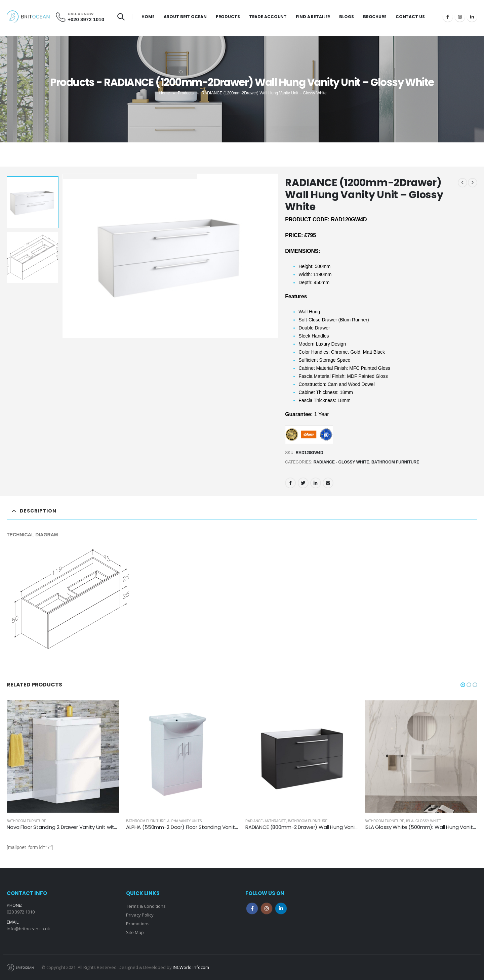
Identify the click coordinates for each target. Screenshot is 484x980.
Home (148, 17)
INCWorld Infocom (191, 967)
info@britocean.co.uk (28, 929)
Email (328, 483)
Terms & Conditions (146, 906)
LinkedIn (316, 483)
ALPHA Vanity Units (185, 821)
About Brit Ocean (185, 17)
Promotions (138, 924)
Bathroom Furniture (395, 462)
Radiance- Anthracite (266, 821)
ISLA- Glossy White (424, 821)
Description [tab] (38, 511)
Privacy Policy (140, 915)
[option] (33, 202)
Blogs (346, 17)
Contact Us (410, 17)
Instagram (267, 908)
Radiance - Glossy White (341, 462)
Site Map (135, 932)
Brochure (375, 17)
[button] (463, 685)
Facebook (290, 483)
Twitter (303, 483)
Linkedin (281, 908)
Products (228, 17)
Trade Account (268, 17)
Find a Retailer (313, 17)
